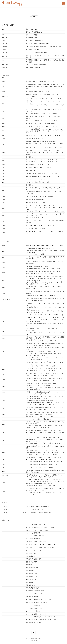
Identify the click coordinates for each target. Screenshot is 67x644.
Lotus (37, 640)
